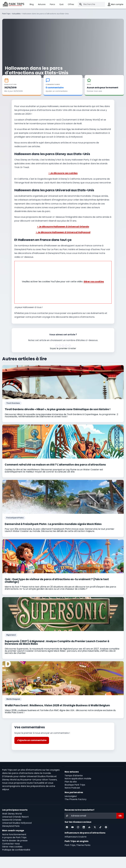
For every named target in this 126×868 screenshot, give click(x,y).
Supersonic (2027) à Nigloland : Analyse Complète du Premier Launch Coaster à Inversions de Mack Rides (57, 642)
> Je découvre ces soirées (63, 172)
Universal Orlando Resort (15, 816)
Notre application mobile (78, 778)
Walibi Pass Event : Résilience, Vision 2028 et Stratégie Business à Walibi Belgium (57, 705)
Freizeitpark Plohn (15, 517)
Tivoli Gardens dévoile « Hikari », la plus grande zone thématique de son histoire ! (58, 408)
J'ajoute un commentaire (32, 739)
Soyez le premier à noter (63, 348)
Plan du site (71, 781)
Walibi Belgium (13, 698)
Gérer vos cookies (94, 281)
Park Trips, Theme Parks (77, 844)
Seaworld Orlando (12, 819)
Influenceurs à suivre (76, 836)
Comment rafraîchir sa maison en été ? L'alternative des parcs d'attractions (55, 464)
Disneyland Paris (11, 825)
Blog (32, 4)
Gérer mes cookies (12, 846)
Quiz (61, 4)
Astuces (42, 4)
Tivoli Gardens (13, 402)
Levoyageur (71, 795)
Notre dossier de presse (15, 840)
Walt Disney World (12, 813)
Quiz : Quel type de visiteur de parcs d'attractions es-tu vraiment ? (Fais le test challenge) (57, 580)
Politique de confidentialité (16, 849)
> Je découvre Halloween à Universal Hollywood (63, 231)
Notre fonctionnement (14, 834)
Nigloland (11, 634)
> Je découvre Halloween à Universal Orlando (63, 226)
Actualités (16, 14)
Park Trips (6, 14)
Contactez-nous (11, 843)
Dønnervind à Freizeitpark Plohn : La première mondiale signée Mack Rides (53, 523)
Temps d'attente (74, 775)
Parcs (52, 4)
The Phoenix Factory (76, 798)
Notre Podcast (72, 787)
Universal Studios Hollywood (17, 822)
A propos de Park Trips (14, 837)
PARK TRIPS (16, 4)
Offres (71, 4)
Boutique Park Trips (75, 784)
